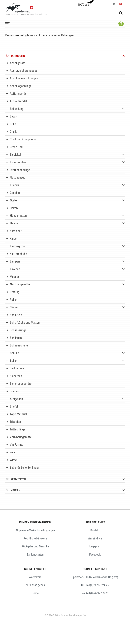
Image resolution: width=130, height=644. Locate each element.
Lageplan (95, 546)
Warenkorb (35, 577)
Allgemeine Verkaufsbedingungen (35, 530)
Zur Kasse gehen (35, 585)
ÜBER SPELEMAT (95, 522)
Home (35, 593)
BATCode (86, 3)
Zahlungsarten (35, 554)
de (121, 4)
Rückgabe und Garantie (35, 546)
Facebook (95, 554)
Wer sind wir (95, 538)
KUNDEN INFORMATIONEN (35, 522)
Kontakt (95, 530)
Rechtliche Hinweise (35, 538)
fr (113, 4)
